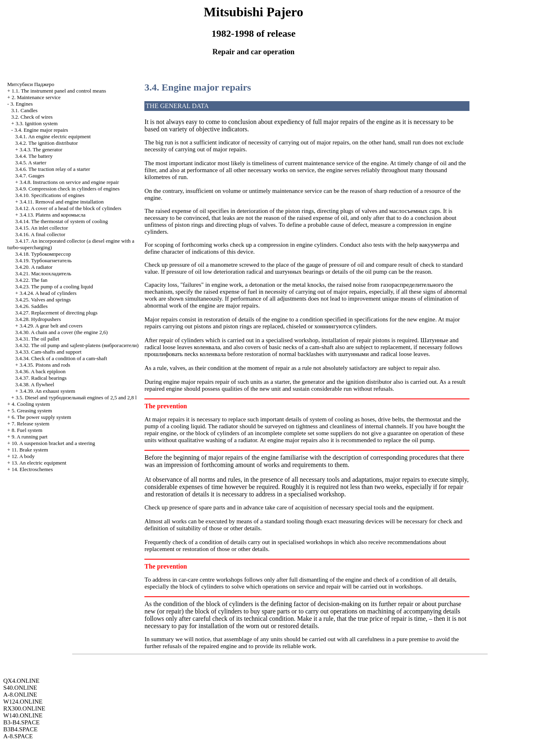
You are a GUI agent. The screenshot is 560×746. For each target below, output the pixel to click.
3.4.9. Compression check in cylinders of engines (67, 189)
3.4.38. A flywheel (35, 384)
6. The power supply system (41, 417)
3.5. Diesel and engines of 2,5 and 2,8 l (76, 397)
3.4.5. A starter (31, 163)
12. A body (23, 456)
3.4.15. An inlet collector (41, 228)
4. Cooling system (31, 404)
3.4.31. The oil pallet (37, 339)
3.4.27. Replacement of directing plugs (56, 313)
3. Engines (21, 104)
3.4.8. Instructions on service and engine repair (69, 182)
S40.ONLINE (20, 688)
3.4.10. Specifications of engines (50, 195)
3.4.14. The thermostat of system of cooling (61, 221)
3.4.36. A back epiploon (40, 371)
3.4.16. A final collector (40, 234)
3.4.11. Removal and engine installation (62, 202)
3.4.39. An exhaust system (48, 391)
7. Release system (30, 424)
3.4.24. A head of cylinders (48, 293)
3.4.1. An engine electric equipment (53, 136)
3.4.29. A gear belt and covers (51, 326)
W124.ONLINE (23, 702)
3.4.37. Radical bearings (41, 378)
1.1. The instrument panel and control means (59, 91)
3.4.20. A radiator (34, 267)
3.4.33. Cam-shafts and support (48, 352)
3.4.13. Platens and (53, 215)
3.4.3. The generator (41, 149)
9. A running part (29, 437)
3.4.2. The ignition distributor (46, 143)
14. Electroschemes (32, 469)
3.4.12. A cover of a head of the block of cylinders (68, 208)
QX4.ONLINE (21, 681)
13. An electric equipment (39, 463)
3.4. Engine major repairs (41, 130)
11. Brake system (30, 450)
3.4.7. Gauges (30, 176)
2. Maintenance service (36, 97)
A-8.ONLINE (20, 695)
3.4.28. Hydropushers (38, 319)
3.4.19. (43, 260)
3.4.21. (43, 273)
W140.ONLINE (23, 715)
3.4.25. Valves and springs (43, 300)
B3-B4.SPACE (21, 722)
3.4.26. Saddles (31, 306)
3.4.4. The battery (34, 156)
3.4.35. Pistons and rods (45, 365)
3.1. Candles (25, 110)
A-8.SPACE (18, 736)
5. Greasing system (32, 411)
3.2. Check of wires (32, 117)
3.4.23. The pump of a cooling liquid (54, 287)
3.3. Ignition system (37, 123)
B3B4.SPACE (20, 729)
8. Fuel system (27, 430)
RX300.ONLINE (24, 708)
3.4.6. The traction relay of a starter (53, 169)
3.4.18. (43, 254)
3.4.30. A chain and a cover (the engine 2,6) (61, 332)
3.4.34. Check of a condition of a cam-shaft (61, 358)
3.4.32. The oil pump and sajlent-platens (77, 345)
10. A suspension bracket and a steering (53, 443)
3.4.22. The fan (31, 280)
